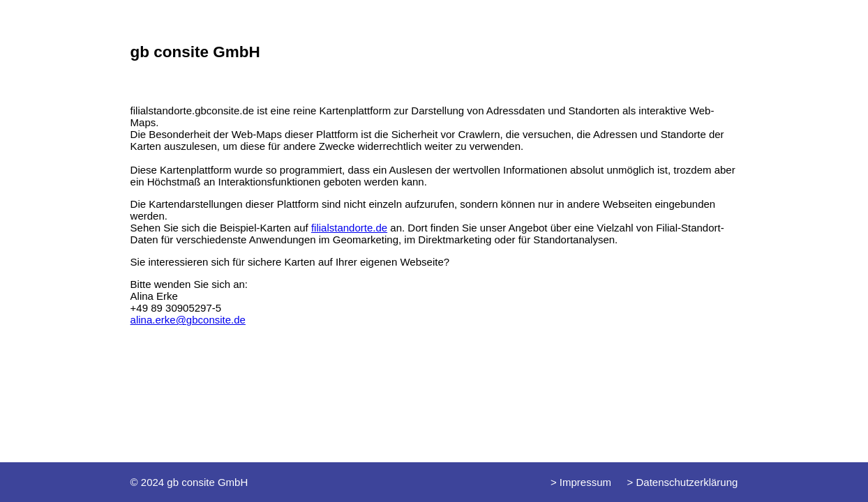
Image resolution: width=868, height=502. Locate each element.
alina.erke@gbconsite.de (188, 320)
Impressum (584, 482)
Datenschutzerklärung (685, 482)
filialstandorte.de (349, 228)
